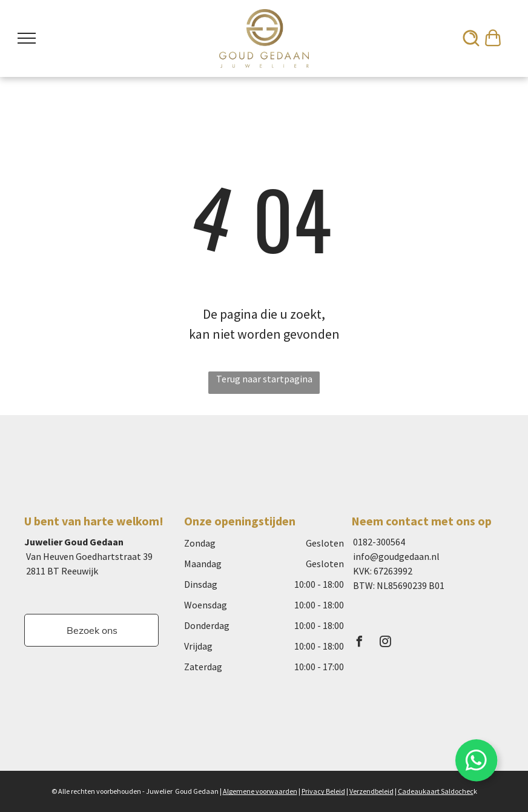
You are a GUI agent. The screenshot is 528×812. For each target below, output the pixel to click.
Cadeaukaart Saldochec (436, 791)
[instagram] (386, 643)
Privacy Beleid (323, 791)
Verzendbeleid (371, 791)
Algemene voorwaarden (260, 791)
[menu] (27, 38)
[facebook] (360, 643)
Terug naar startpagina (264, 379)
